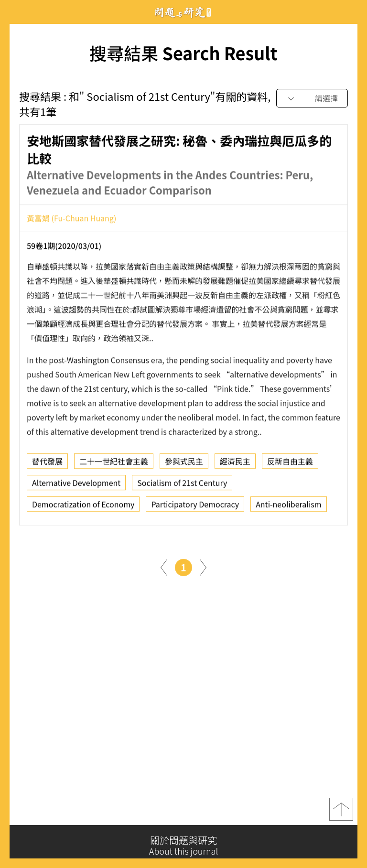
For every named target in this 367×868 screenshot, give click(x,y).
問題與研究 (183, 12)
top (341, 816)
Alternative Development (76, 487)
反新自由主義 (290, 465)
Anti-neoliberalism (289, 508)
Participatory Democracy (195, 508)
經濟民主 (235, 465)
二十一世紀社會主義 (114, 465)
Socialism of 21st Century (182, 487)
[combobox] (312, 99)
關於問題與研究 (183, 846)
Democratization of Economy (83, 508)
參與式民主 (184, 465)
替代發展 (47, 465)
